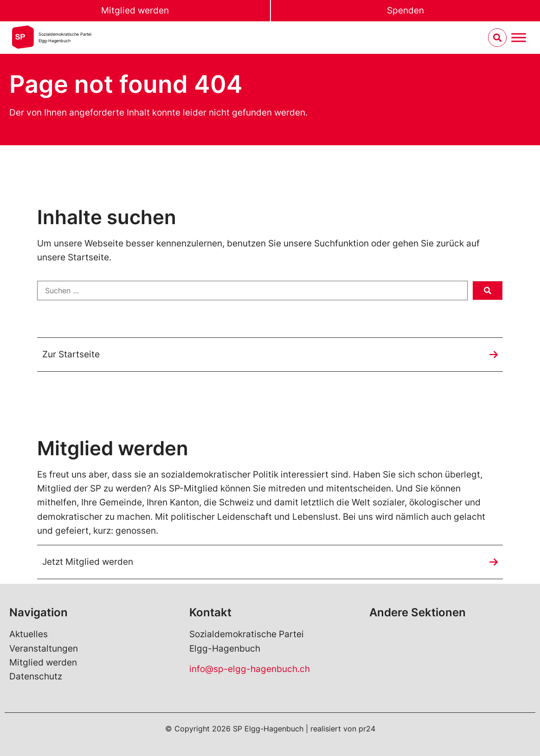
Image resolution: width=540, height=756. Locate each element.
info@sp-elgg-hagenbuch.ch (250, 669)
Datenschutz (36, 676)
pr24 (367, 729)
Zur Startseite (71, 354)
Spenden (405, 10)
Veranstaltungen (44, 649)
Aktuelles (29, 634)
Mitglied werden (135, 10)
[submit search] (488, 291)
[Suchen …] (252, 291)
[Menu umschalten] (519, 38)
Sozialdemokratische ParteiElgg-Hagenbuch (65, 37)
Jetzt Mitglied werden (88, 562)
